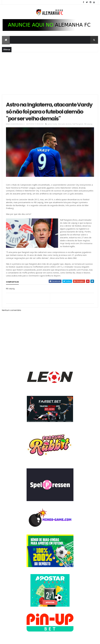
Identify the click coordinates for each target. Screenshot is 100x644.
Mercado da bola (65, 124)
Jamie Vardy (52, 124)
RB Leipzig (88, 124)
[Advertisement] (50, 73)
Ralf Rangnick (78, 124)
